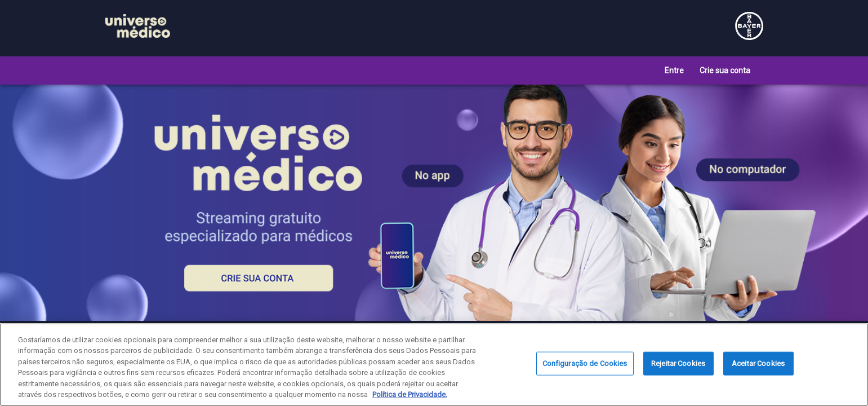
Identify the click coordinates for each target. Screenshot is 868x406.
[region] (434, 365)
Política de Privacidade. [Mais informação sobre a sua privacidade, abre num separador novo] (410, 394)
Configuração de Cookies (585, 363)
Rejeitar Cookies (678, 363)
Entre (674, 70)
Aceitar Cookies (758, 363)
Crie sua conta (725, 70)
